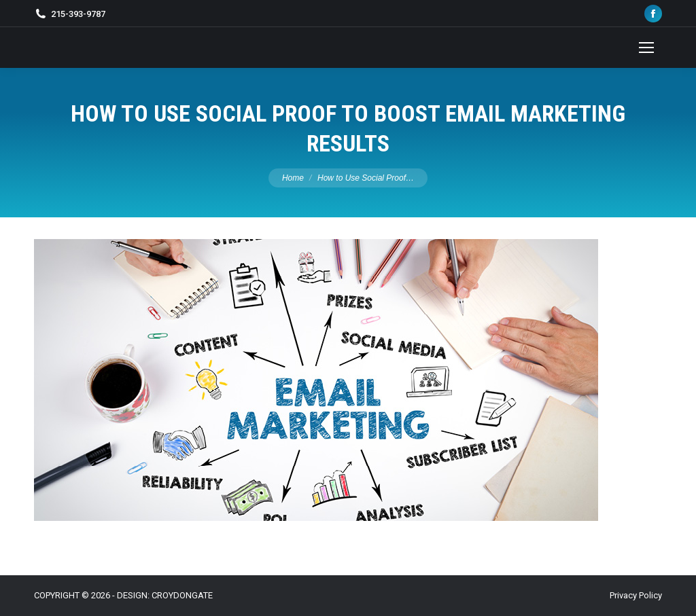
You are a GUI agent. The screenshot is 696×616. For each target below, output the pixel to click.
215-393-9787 (78, 14)
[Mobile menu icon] (646, 48)
